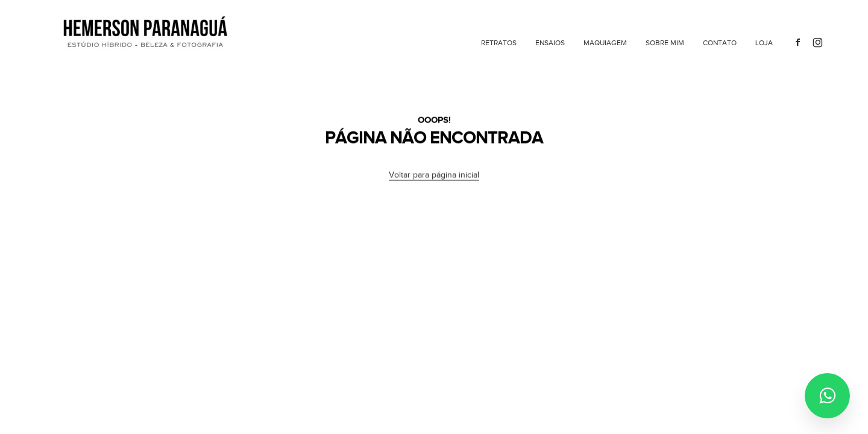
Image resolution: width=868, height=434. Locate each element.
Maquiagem (605, 43)
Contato (720, 43)
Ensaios (550, 43)
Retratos (499, 43)
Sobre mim (665, 43)
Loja (764, 43)
